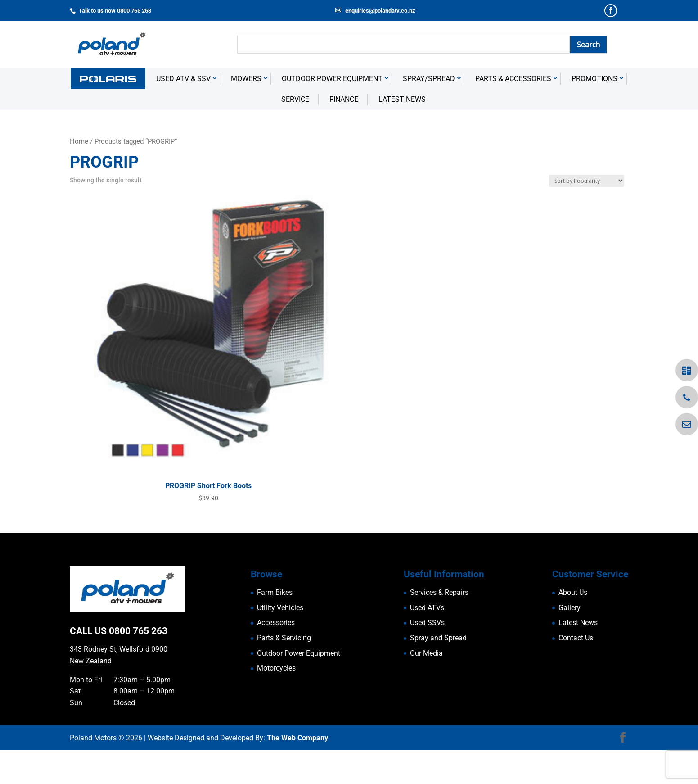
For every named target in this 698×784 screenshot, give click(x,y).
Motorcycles (276, 702)
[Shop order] (587, 215)
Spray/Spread (429, 112)
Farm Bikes (275, 626)
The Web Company (297, 771)
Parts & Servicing (284, 672)
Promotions (594, 112)
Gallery (570, 641)
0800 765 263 (138, 664)
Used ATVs (427, 641)
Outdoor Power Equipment (332, 112)
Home (79, 175)
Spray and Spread (438, 672)
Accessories (276, 656)
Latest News (402, 133)
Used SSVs (427, 656)
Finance (344, 133)
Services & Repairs (439, 626)
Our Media (426, 687)
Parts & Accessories (513, 112)
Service (295, 133)
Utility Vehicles (280, 641)
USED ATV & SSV (183, 112)
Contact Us (576, 672)
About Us (573, 626)
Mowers (246, 112)
